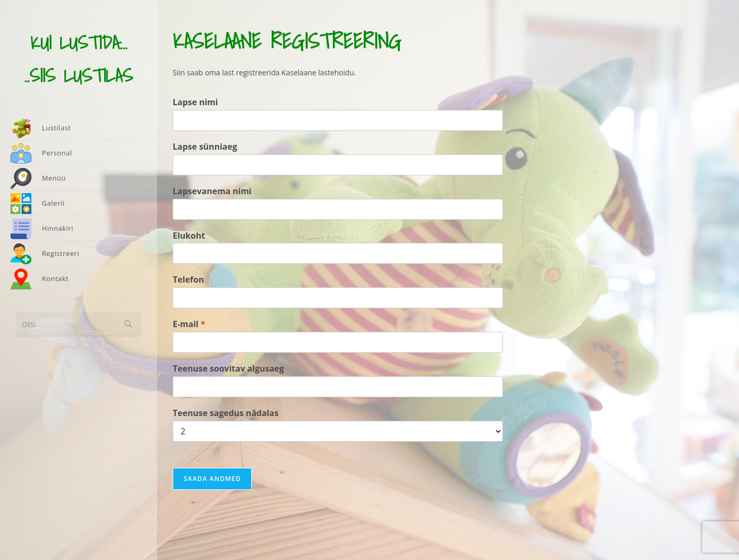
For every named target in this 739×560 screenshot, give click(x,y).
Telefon (188, 280)
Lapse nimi (195, 102)
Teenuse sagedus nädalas (226, 413)
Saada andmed (212, 479)
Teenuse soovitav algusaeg (228, 369)
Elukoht (189, 236)
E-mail (189, 324)
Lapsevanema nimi (212, 191)
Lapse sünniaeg (205, 147)
